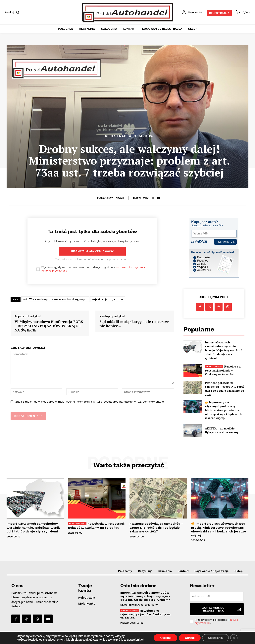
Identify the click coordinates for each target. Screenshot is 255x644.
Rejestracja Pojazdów (129, 136)
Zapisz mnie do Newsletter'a (221, 609)
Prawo (125, 623)
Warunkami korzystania (130, 267)
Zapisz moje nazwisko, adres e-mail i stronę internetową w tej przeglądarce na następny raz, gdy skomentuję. (90, 402)
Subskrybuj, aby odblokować (92, 251)
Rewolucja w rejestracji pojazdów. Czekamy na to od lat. (223, 370)
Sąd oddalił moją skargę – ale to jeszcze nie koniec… (134, 324)
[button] (13, 12)
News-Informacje (132, 605)
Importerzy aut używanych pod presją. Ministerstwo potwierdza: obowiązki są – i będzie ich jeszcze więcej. (223, 410)
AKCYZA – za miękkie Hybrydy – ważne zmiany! (222, 430)
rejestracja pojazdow (108, 299)
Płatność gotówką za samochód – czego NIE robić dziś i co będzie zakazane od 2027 (225, 389)
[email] (217, 596)
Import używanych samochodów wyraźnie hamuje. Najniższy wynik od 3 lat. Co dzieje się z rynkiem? (224, 350)
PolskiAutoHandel (111, 198)
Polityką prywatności (54, 271)
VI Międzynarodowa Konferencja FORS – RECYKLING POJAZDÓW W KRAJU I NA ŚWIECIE (49, 326)
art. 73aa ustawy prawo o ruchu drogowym (55, 299)
